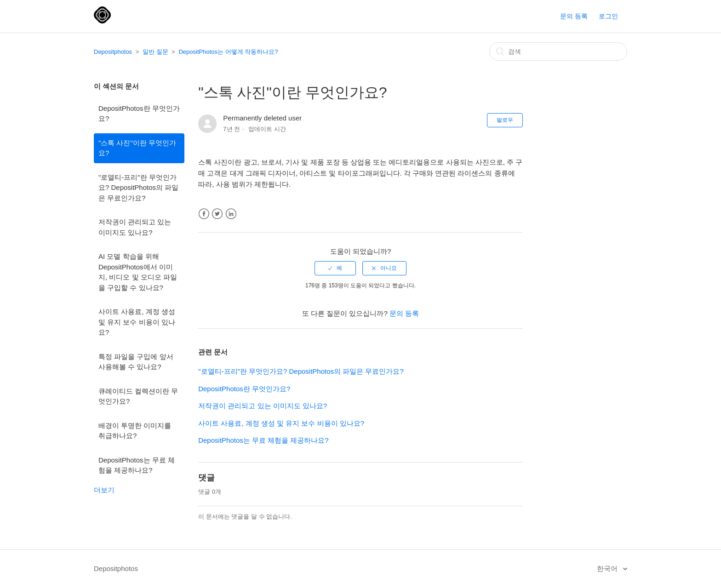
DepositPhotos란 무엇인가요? (139, 114)
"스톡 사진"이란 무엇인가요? (137, 148)
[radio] (335, 268)
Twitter (217, 214)
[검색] (558, 51)
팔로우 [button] (505, 120)
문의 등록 (574, 16)
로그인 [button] (608, 16)
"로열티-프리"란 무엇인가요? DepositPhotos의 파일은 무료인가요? (138, 188)
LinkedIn (231, 214)
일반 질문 (155, 52)
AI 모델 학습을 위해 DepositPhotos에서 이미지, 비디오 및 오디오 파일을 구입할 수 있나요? (138, 272)
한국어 (608, 568)
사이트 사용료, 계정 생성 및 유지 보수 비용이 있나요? (137, 322)
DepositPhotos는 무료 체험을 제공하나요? (137, 465)
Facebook (204, 214)
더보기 (104, 490)
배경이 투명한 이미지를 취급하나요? (135, 431)
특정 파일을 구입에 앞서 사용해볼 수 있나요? (136, 362)
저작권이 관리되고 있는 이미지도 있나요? (135, 227)
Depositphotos (113, 52)
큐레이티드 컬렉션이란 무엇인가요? (138, 396)
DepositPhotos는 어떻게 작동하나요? (228, 52)
